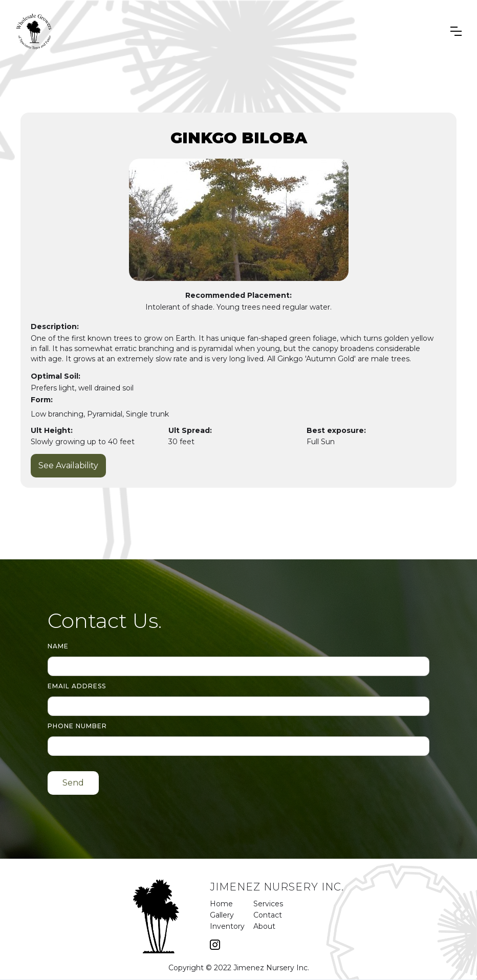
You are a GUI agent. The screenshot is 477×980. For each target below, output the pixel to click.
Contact (255, 915)
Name (58, 646)
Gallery (222, 915)
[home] (35, 31)
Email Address (77, 686)
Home (221, 904)
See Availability (68, 465)
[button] (456, 31)
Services (255, 904)
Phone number (77, 726)
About (255, 926)
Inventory (226, 926)
